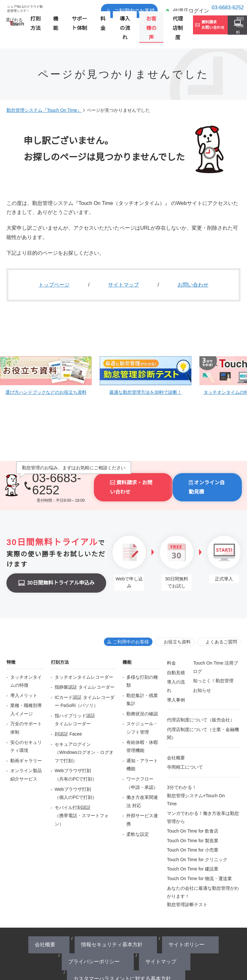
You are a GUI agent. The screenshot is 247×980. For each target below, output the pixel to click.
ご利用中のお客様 (136, 8)
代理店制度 (156, 25)
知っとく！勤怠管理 (213, 659)
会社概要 (176, 737)
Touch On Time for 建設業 (193, 848)
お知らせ (202, 669)
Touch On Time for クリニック (197, 838)
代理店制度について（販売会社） (201, 699)
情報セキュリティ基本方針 (82, 918)
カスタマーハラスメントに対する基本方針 (126, 924)
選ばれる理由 (15, 25)
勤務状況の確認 (142, 693)
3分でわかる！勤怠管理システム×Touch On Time (196, 774)
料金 (92, 25)
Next (235, 356)
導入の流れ (110, 25)
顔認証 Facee (68, 713)
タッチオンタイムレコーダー (84, 656)
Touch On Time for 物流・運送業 (199, 857)
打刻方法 (39, 25)
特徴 (11, 641)
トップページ (54, 269)
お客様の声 (133, 25)
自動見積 (176, 651)
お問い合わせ (193, 269)
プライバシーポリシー (161, 918)
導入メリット (24, 674)
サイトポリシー (123, 918)
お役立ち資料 (177, 621)
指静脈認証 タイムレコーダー (85, 666)
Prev (12, 356)
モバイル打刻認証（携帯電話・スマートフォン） (82, 795)
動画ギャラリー (26, 739)
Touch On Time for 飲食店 (193, 810)
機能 (54, 25)
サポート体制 (73, 25)
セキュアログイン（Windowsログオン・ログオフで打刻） (84, 731)
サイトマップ (123, 269)
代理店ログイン (178, 8)
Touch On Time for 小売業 (193, 829)
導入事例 (176, 679)
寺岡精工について (185, 746)
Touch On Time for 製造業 (193, 819)
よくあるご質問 (221, 621)
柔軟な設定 (138, 813)
